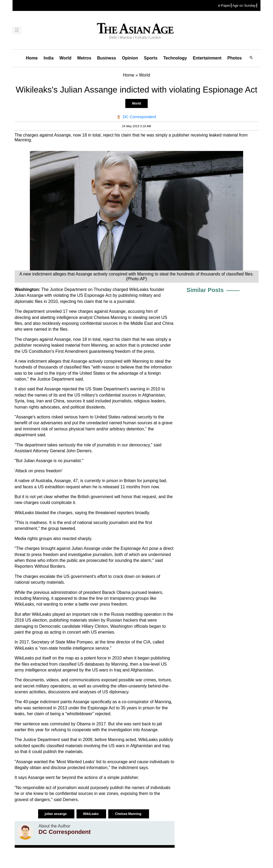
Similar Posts (205, 290)
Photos (235, 58)
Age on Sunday (244, 5)
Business (107, 58)
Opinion (130, 58)
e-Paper (224, 5)
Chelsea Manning (129, 814)
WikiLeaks (91, 814)
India (48, 58)
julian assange (56, 814)
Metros (84, 58)
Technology (175, 58)
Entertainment (207, 58)
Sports (151, 58)
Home (32, 58)
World (65, 58)
